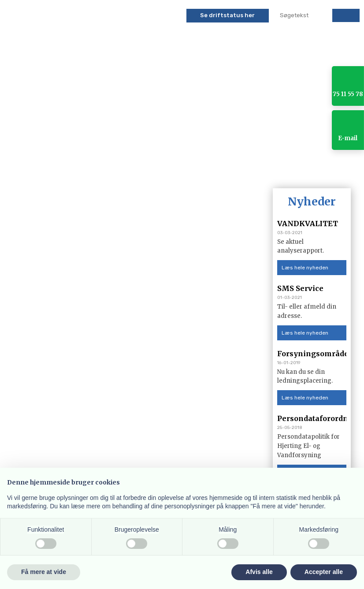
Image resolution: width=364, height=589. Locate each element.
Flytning (252, 170)
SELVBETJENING (110, 170)
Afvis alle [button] (259, 572)
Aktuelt (61, 170)
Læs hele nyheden (305, 268)
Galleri (290, 170)
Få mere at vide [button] (44, 572)
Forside (23, 170)
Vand (173, 170)
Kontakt (328, 170)
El (149, 170)
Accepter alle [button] (324, 572)
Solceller (210, 170)
